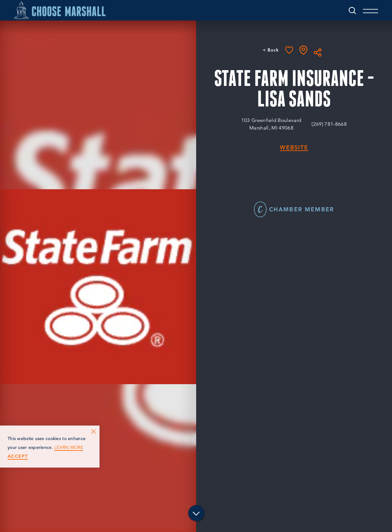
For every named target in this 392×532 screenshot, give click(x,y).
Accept (18, 456)
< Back (271, 50)
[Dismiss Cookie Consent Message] (93, 432)
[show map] (303, 50)
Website (294, 148)
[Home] (60, 10)
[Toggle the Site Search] (352, 10)
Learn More (69, 447)
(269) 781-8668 (329, 124)
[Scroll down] (196, 514)
